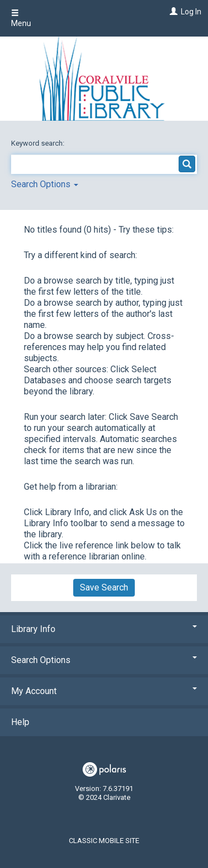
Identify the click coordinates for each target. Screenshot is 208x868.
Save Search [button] (104, 587)
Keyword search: (39, 143)
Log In (191, 12)
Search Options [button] (45, 184)
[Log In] (172, 12)
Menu (21, 18)
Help (20, 722)
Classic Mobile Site (104, 841)
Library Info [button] (104, 629)
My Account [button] (104, 691)
